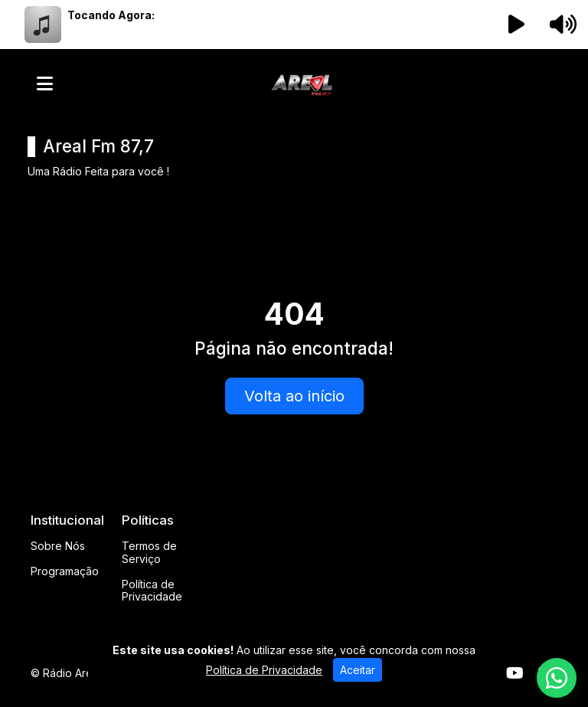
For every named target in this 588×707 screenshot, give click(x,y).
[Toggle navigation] (45, 83)
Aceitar (358, 670)
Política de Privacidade (152, 591)
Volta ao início (294, 396)
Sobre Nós (58, 546)
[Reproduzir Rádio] (517, 25)
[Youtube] (515, 673)
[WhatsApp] (557, 678)
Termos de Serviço (149, 552)
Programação (65, 571)
